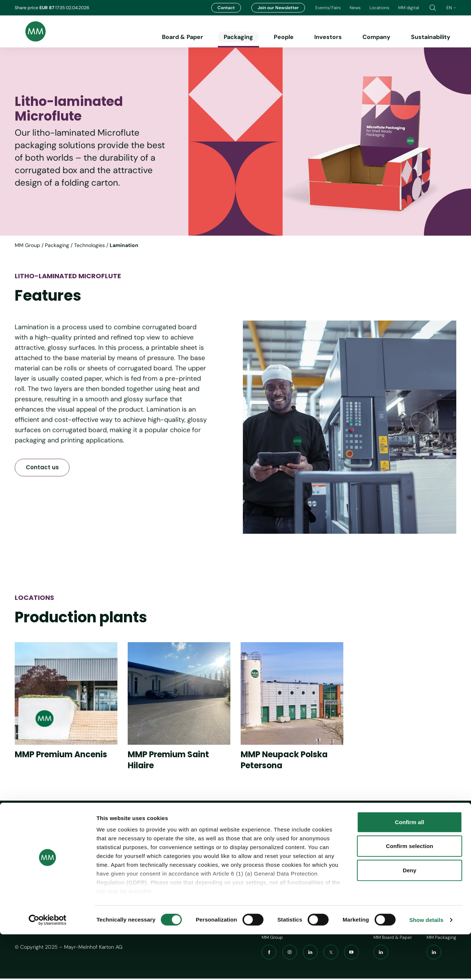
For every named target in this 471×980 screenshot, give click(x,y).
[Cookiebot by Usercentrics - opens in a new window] (48, 966)
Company (376, 37)
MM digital (409, 8)
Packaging (238, 37)
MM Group (27, 245)
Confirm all (409, 868)
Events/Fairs (328, 8)
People (284, 37)
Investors (328, 37)
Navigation (248, 829)
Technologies (89, 245)
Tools (300, 829)
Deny (409, 916)
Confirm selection (410, 892)
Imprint (300, 843)
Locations (379, 8)
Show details (426, 965)
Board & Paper (183, 37)
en (451, 8)
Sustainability (431, 37)
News (355, 8)
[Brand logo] (30, 31)
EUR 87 (47, 8)
